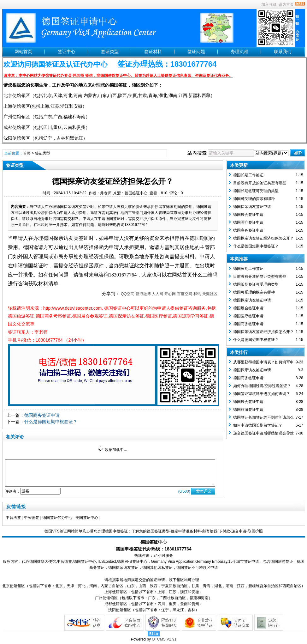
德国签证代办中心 (57, 518)
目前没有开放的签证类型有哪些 (260, 183)
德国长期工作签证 (248, 175)
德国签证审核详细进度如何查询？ (262, 394)
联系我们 (283, 52)
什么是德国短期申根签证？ (51, 422)
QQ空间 (128, 294)
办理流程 (239, 52)
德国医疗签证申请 (248, 222)
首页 (27, 153)
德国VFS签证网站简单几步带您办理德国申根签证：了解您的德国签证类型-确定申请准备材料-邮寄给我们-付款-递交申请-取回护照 (153, 531)
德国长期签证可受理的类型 (256, 191)
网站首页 (23, 52)
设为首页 (286, 4)
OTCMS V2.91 (164, 639)
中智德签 (32, 518)
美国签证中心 (87, 518)
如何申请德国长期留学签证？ (258, 425)
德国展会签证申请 (248, 215)
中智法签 (13, 518)
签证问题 (196, 52)
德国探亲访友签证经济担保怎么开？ (263, 238)
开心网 (170, 294)
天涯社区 (210, 294)
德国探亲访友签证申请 (252, 207)
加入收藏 (269, 4)
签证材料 (153, 52)
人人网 (157, 294)
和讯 (197, 294)
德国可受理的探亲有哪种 (254, 199)
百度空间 (185, 294)
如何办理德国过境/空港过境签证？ (262, 386)
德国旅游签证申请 (248, 410)
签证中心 (67, 52)
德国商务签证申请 (42, 415)
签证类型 (110, 52)
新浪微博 (143, 294)
